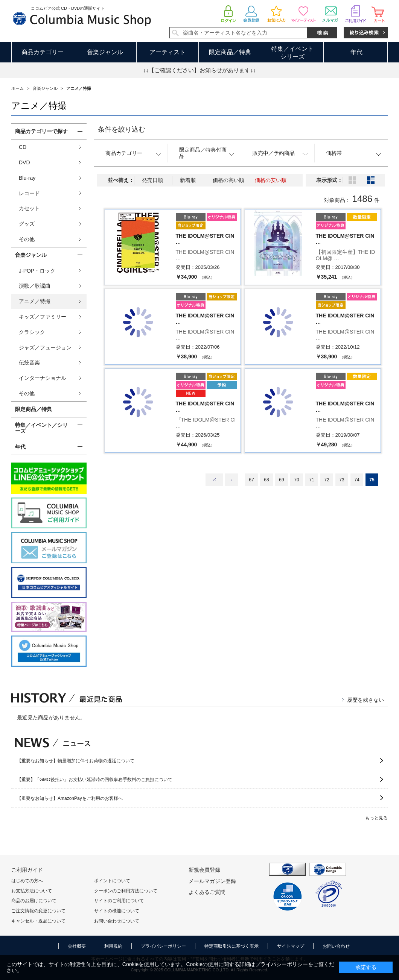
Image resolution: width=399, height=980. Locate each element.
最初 (214, 480)
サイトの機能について (117, 911)
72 (327, 480)
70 (296, 480)
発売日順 (152, 180)
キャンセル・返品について (38, 921)
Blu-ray (27, 178)
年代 (356, 52)
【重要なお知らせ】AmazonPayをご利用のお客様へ (70, 798)
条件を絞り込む (122, 129)
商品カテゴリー (43, 52)
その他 (27, 239)
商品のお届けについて (34, 901)
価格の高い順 (228, 180)
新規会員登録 (204, 870)
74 (357, 480)
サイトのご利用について (119, 901)
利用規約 (113, 946)
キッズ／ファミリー (43, 317)
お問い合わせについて (117, 921)
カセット (29, 208)
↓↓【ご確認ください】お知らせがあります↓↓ (200, 70)
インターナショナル (43, 378)
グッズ (27, 224)
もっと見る (376, 818)
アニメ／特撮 (35, 301)
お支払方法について (32, 891)
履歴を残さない (365, 700)
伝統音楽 (29, 363)
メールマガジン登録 (212, 881)
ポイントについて (112, 881)
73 (342, 480)
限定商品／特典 (230, 52)
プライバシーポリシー (163, 946)
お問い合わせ (336, 946)
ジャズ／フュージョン (45, 347)
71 (311, 480)
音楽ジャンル (105, 52)
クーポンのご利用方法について (126, 891)
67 (251, 480)
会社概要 (77, 946)
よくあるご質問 (207, 892)
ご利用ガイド (27, 870)
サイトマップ (291, 946)
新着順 (188, 180)
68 (266, 480)
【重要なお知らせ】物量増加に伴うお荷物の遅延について (76, 761)
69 (281, 480)
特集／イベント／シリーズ (41, 428)
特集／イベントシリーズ (292, 53)
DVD (24, 162)
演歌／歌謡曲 (35, 286)
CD (23, 147)
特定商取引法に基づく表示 (231, 946)
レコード (29, 193)
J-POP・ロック (37, 271)
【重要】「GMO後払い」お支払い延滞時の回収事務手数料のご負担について (95, 780)
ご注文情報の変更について (38, 911)
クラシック (32, 332)
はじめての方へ (27, 881)
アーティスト (168, 52)
